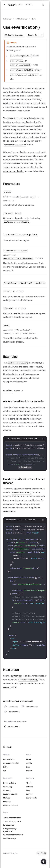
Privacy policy (9, 825)
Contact (29, 794)
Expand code (25, 467)
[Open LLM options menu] (41, 35)
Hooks (34, 19)
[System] (45, 853)
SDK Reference (21, 19)
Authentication (9, 759)
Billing (6, 767)
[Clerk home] (7, 747)
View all (29, 771)
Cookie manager (10, 838)
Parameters (12, 184)
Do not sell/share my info (13, 835)
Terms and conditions (12, 818)
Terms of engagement (12, 821)
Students (7, 802)
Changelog (8, 787)
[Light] (41, 853)
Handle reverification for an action (24, 402)
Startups (7, 798)
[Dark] (38, 853)
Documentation (9, 783)
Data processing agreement (10, 830)
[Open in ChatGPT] (33, 35)
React (28, 759)
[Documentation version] (29, 5)
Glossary (7, 790)
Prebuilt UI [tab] (8, 390)
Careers (29, 787)
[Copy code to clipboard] (43, 439)
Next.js (29, 763)
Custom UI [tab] (19, 390)
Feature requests (10, 794)
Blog (28, 790)
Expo (28, 767)
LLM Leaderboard (10, 805)
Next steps (11, 670)
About (29, 783)
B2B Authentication (11, 763)
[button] (18, 676)
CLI (5, 771)
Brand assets (31, 798)
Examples (10, 357)
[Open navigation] (5, 5)
